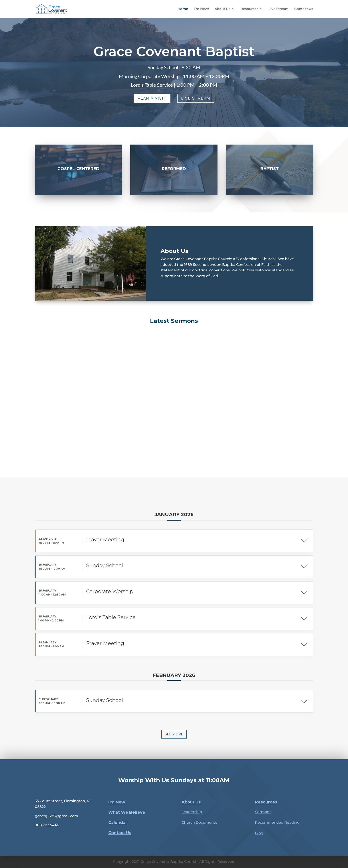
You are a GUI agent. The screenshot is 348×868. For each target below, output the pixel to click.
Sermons (263, 812)
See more (174, 734)
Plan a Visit (152, 98)
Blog (259, 833)
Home (183, 9)
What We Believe (127, 812)
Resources (249, 9)
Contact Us (304, 9)
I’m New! (201, 9)
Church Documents (199, 822)
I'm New (117, 802)
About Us (222, 9)
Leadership (192, 812)
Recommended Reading (277, 822)
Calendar (118, 823)
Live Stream (279, 9)
